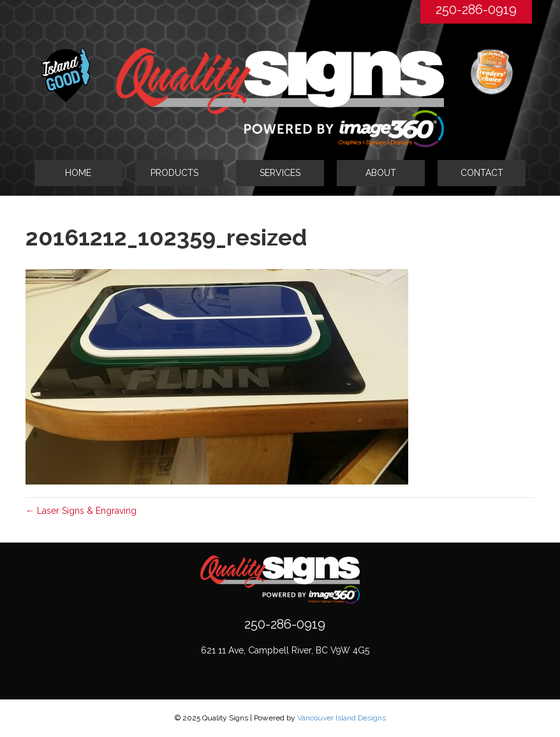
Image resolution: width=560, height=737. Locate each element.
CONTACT (482, 173)
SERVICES (280, 173)
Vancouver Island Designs (342, 718)
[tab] (179, 173)
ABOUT (381, 173)
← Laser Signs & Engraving (81, 511)
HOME (78, 173)
